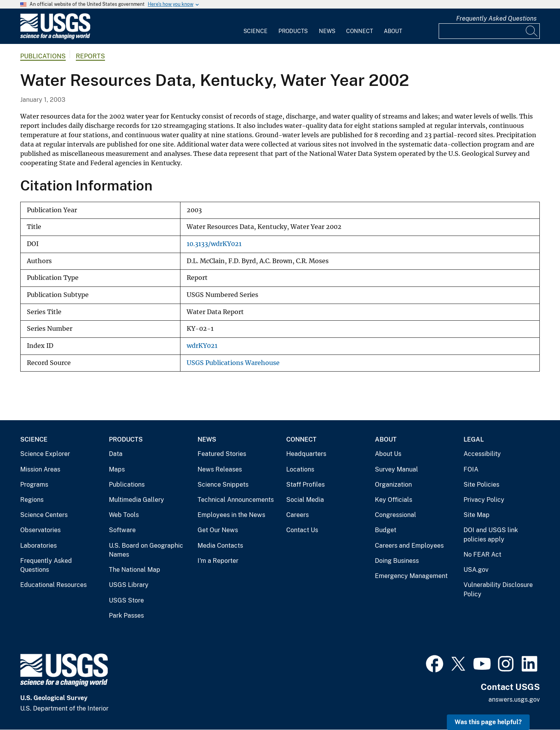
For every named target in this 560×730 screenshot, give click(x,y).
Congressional (395, 515)
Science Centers (44, 515)
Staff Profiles (305, 485)
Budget (386, 530)
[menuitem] (255, 26)
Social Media (305, 500)
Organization (393, 485)
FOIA (471, 469)
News (327, 31)
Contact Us (302, 530)
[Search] (532, 31)
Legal (474, 439)
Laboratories (38, 546)
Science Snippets (223, 485)
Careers (297, 515)
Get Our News (218, 530)
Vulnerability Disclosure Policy (498, 589)
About (393, 31)
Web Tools (124, 515)
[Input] (489, 31)
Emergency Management (411, 576)
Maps (117, 469)
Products (293, 31)
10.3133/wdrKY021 (214, 244)
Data (116, 454)
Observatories (40, 530)
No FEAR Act (482, 554)
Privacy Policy (484, 500)
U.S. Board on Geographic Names (146, 550)
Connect (360, 31)
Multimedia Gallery (136, 500)
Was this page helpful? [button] (488, 722)
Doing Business (397, 561)
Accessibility (482, 454)
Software (122, 530)
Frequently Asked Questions (496, 18)
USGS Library (129, 585)
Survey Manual (396, 469)
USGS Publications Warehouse (233, 363)
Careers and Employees (409, 546)
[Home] (55, 38)
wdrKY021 (202, 346)
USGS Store (126, 600)
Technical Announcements (236, 500)
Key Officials (394, 500)
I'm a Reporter (218, 561)
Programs (34, 485)
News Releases (220, 469)
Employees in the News (231, 515)
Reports (90, 56)
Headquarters (306, 454)
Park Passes (126, 616)
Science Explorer (45, 454)
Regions (32, 500)
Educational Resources (53, 585)
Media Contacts (220, 546)
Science (255, 31)
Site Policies (481, 485)
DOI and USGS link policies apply (491, 535)
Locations (300, 469)
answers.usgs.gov (514, 699)
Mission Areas (40, 469)
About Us (388, 454)
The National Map (135, 570)
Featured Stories (222, 454)
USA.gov (476, 570)
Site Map (477, 515)
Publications (43, 56)
